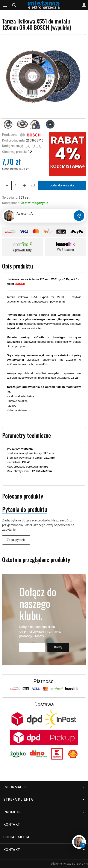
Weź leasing (65, 250)
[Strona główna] (44, 5)
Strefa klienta (44, 799)
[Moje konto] (84, 5)
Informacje (44, 787)
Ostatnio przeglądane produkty (36, 560)
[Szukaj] (14, 5)
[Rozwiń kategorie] (5, 5)
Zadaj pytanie (16, 540)
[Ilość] (16, 185)
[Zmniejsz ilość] (24, 185)
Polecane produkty (23, 496)
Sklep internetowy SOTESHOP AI (69, 864)
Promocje (44, 812)
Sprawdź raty (22, 250)
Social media (44, 837)
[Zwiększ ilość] (7, 185)
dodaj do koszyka (62, 185)
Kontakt (12, 824)
